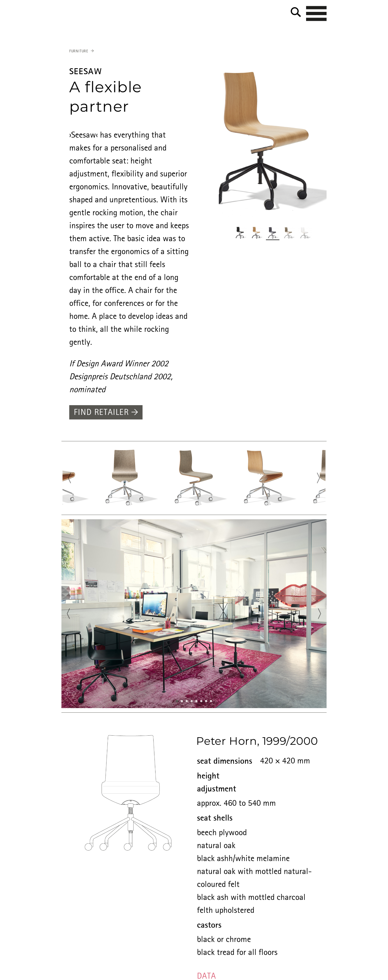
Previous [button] (68, 479)
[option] (273, 142)
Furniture (79, 51)
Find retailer (106, 413)
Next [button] (320, 479)
